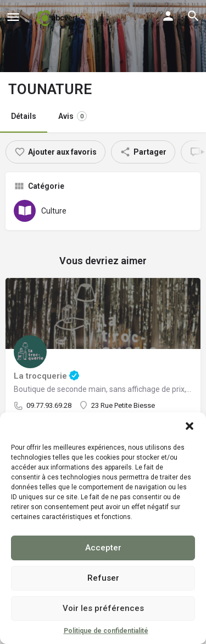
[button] (190, 426)
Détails (24, 116)
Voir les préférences (103, 608)
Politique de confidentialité (106, 631)
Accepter (103, 548)
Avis (73, 116)
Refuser (103, 578)
